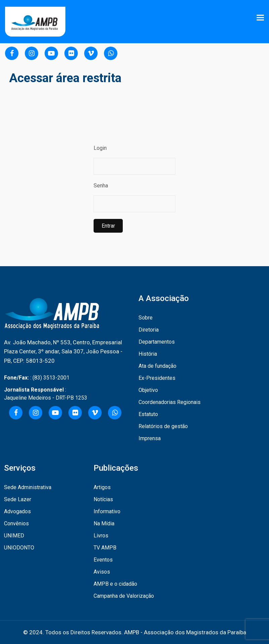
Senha (101, 186)
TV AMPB (105, 548)
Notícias (103, 499)
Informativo (107, 511)
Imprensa (150, 438)
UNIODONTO (19, 548)
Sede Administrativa (28, 487)
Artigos (102, 487)
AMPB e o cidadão (115, 584)
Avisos (102, 572)
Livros (101, 536)
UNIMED (14, 536)
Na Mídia (104, 523)
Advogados (17, 511)
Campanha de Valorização (124, 596)
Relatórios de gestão (163, 426)
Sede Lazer (18, 499)
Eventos (103, 560)
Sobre (146, 318)
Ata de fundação (157, 366)
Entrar (108, 226)
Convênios (16, 523)
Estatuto (148, 414)
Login (100, 148)
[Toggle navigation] (261, 18)
